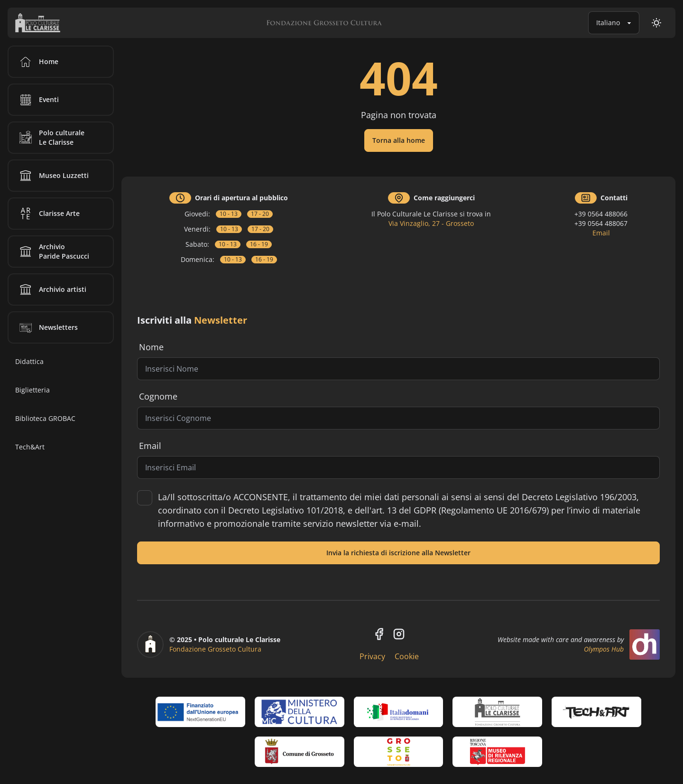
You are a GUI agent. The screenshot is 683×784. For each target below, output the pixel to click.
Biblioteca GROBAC (45, 418)
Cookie (407, 656)
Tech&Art (30, 447)
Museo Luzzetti (52, 176)
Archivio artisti (51, 289)
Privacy (372, 656)
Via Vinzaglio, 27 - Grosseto (431, 223)
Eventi (37, 100)
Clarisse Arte (48, 214)
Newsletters (47, 327)
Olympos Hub (604, 649)
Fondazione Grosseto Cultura (215, 649)
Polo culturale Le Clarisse (50, 138)
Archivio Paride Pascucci (53, 252)
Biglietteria (32, 390)
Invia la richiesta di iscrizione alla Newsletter (398, 553)
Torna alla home (399, 140)
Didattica (29, 361)
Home (37, 62)
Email (601, 233)
